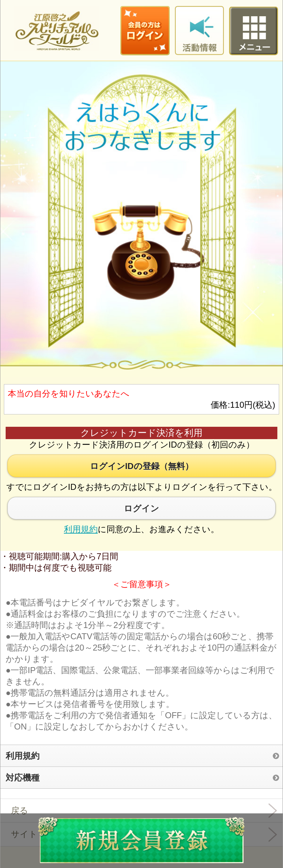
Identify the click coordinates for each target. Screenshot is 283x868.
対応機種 (23, 778)
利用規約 (81, 529)
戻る (20, 810)
